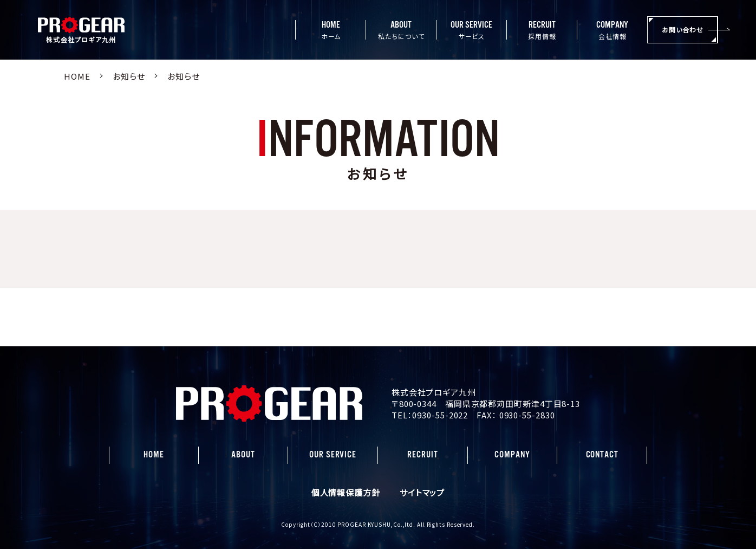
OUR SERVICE (333, 455)
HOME (154, 455)
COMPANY (512, 455)
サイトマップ (422, 492)
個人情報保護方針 (346, 492)
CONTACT (602, 455)
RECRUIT (422, 455)
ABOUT (243, 455)
